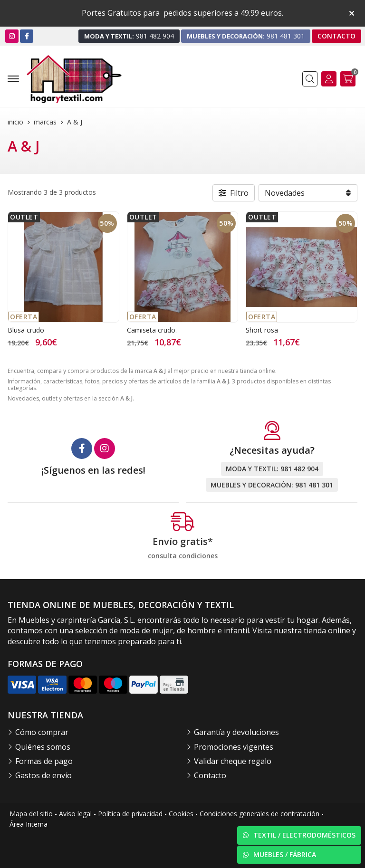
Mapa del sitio (31, 814)
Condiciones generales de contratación (259, 814)
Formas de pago (44, 761)
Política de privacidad (130, 814)
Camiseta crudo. (152, 330)
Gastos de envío (43, 775)
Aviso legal (75, 814)
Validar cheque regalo (233, 761)
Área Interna (29, 824)
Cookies (181, 814)
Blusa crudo (26, 330)
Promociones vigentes (234, 747)
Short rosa (262, 330)
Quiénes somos (43, 747)
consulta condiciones (183, 556)
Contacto (210, 775)
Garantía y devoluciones (236, 732)
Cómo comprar (42, 732)
